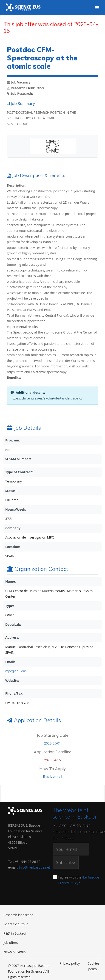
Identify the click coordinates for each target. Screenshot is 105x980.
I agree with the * (78, 880)
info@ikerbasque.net (35, 867)
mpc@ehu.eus (16, 671)
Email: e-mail (52, 776)
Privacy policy (70, 963)
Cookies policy (93, 966)
